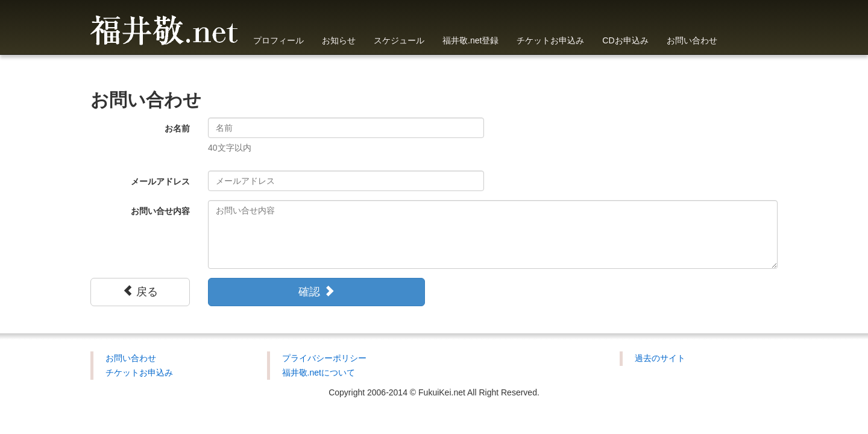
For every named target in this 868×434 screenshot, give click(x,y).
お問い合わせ (692, 40)
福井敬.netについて (319, 373)
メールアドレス (160, 181)
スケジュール (399, 40)
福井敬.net (164, 27)
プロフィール (278, 40)
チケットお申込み (550, 40)
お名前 (177, 128)
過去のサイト (660, 358)
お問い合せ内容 (160, 211)
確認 (316, 291)
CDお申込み (625, 40)
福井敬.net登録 (470, 40)
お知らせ (339, 40)
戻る (140, 291)
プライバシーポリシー (324, 358)
